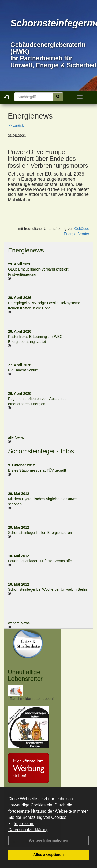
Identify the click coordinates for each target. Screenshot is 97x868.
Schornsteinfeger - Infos (41, 451)
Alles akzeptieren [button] (49, 855)
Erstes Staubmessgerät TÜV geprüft (37, 470)
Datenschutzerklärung (28, 830)
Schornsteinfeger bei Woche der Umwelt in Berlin (47, 589)
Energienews (26, 250)
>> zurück (16, 125)
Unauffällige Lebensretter (25, 675)
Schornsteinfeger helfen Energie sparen (40, 533)
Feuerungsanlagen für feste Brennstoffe (40, 561)
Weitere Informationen (49, 840)
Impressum (24, 824)
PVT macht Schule (23, 370)
